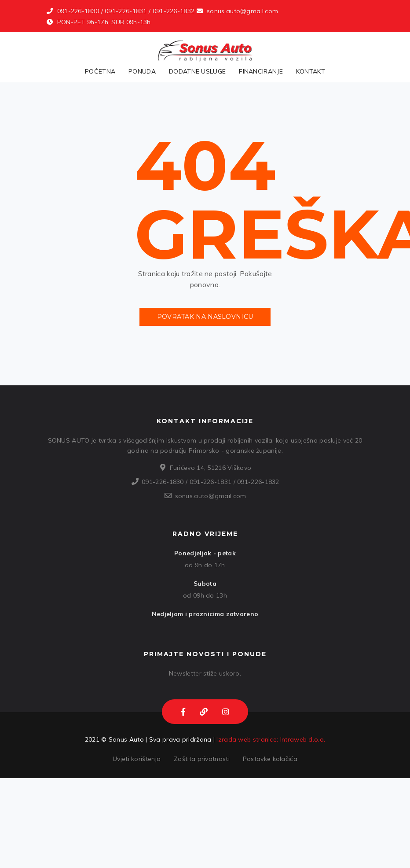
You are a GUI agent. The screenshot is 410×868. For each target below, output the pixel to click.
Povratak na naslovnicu (205, 317)
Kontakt (311, 71)
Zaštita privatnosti (202, 759)
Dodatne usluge (197, 71)
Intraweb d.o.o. (303, 739)
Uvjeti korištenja (137, 759)
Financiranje (261, 71)
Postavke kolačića (270, 759)
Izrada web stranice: (247, 739)
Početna (100, 71)
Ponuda (142, 71)
